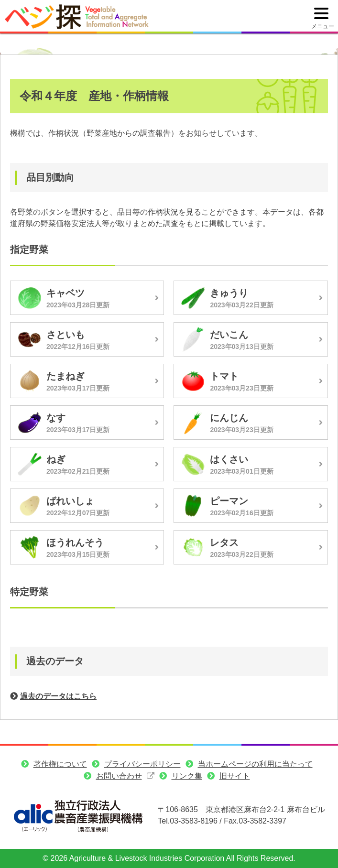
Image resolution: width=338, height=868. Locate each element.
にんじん (229, 418)
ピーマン (229, 501)
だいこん (229, 335)
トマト (224, 376)
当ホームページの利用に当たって (255, 764)
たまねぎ (65, 376)
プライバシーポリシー (142, 764)
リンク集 (187, 776)
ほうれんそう (75, 542)
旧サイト (235, 776)
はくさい (229, 459)
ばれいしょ (70, 501)
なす (56, 418)
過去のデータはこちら (58, 696)
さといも (65, 335)
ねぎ (56, 459)
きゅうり (229, 293)
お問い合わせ (119, 776)
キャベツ (65, 293)
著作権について (60, 764)
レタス (224, 542)
